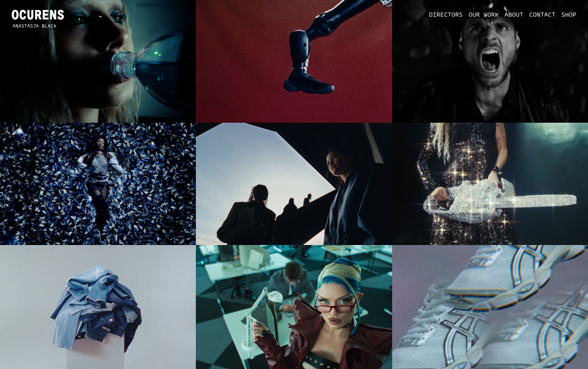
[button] (442, 15)
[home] (38, 15)
